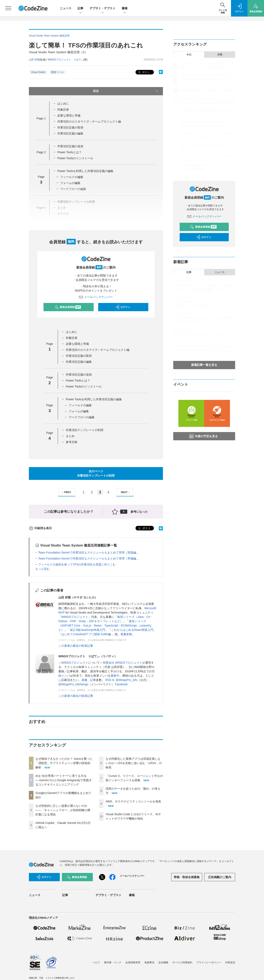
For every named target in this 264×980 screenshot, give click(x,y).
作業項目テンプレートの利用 (85, 430)
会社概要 (163, 962)
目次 (126, 91)
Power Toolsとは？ (70, 152)
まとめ (70, 436)
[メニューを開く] (8, 8)
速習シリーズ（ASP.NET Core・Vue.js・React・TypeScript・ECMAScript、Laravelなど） (105, 625)
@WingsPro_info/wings (73, 684)
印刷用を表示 (40, 528)
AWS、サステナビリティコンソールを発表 (133, 801)
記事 (80, 9)
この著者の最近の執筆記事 (76, 646)
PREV (66, 492)
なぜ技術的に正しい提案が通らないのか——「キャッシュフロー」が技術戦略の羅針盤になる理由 (63, 810)
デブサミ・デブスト (103, 9)
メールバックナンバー (96, 297)
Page (41, 118)
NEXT (126, 492)
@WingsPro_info (127, 680)
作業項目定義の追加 (70, 146)
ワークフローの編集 (82, 417)
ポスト (143, 72)
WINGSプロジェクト (75, 617)
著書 (84, 680)
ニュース (66, 8)
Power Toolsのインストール (75, 158)
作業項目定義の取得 (70, 127)
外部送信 (230, 962)
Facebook (121, 684)
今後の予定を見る (204, 436)
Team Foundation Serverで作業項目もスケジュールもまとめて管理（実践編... (88, 552)
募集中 (115, 676)
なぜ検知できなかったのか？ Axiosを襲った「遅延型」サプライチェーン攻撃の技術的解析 (64, 763)
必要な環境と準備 (69, 115)
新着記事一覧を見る (204, 365)
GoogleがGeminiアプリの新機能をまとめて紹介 (206, 91)
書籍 (125, 9)
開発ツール (57, 72)
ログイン (123, 307)
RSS (108, 680)
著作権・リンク (113, 962)
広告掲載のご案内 (220, 877)
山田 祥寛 (34, 60)
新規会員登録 (68, 307)
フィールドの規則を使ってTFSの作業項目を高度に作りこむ (77, 564)
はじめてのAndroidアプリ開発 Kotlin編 (87, 634)
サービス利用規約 (182, 962)
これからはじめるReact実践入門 (132, 630)
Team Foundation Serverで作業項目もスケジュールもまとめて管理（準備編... (88, 558)
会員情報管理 (133, 962)
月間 (220, 55)
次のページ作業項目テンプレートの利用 (96, 473)
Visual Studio (38, 72)
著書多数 (126, 634)
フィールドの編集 (72, 177)
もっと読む (42, 569)
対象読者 (63, 110)
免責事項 (149, 962)
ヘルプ (96, 962)
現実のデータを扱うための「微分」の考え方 (205, 145)
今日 (189, 55)
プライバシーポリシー (209, 962)
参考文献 (72, 442)
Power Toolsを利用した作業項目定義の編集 (85, 171)
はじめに (63, 104)
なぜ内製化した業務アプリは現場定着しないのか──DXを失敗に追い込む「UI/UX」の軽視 (134, 763)
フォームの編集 (70, 183)
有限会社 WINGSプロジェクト (122, 663)
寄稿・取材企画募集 (187, 877)
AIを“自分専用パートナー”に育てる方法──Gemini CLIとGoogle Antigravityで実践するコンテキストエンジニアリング (64, 780)
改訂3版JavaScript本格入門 (88, 630)
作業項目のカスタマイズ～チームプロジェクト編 (89, 121)
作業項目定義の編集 (70, 133)
